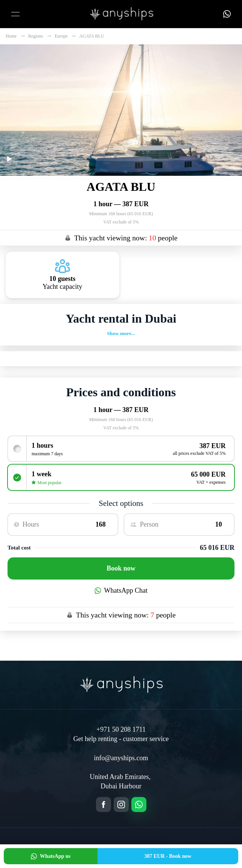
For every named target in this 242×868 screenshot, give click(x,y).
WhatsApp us (51, 856)
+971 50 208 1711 (121, 729)
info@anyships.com (121, 758)
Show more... (121, 333)
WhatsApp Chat (121, 590)
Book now (121, 568)
